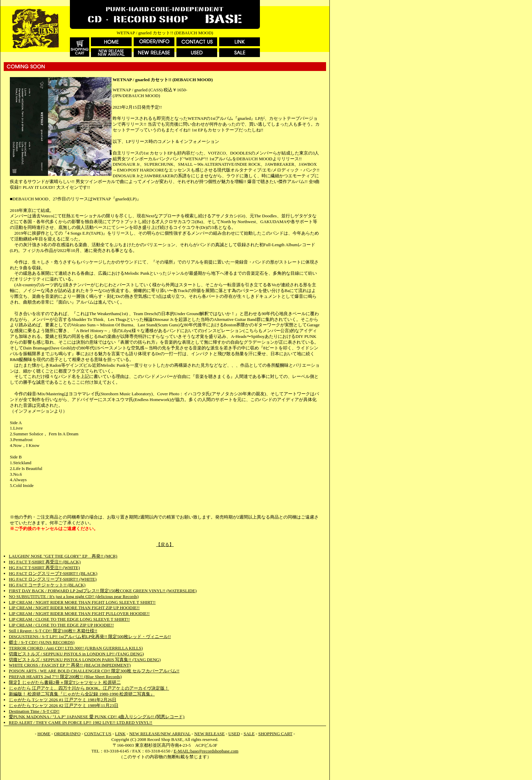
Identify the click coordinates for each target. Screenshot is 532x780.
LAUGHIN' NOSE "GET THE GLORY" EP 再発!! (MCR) (63, 556)
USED (234, 734)
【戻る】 (165, 545)
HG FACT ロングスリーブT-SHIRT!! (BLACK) (53, 573)
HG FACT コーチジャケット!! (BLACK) (47, 585)
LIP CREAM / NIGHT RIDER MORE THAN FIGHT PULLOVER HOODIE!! (79, 613)
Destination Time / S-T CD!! (34, 711)
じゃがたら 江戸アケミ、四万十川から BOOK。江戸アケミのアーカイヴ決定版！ (89, 688)
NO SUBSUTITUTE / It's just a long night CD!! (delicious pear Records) (74, 596)
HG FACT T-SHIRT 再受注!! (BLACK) (45, 562)
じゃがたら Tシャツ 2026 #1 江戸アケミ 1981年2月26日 (63, 700)
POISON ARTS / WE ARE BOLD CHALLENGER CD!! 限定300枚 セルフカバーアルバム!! (94, 671)
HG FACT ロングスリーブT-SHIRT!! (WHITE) (53, 579)
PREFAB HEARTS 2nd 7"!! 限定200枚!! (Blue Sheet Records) (65, 677)
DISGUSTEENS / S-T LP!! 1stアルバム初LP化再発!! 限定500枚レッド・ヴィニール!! (90, 637)
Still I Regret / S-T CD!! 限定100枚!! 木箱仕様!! (53, 631)
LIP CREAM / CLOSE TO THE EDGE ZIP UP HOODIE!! (61, 625)
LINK (120, 734)
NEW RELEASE (210, 734)
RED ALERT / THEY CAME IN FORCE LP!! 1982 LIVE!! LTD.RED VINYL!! (81, 722)
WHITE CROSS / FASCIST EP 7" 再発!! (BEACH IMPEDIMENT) (70, 665)
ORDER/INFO (67, 734)
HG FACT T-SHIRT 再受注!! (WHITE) (44, 568)
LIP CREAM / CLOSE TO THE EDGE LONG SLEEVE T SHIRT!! (69, 619)
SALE (249, 734)
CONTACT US (98, 734)
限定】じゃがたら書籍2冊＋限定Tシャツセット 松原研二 (65, 682)
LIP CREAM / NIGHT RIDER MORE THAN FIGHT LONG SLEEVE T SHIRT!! (82, 602)
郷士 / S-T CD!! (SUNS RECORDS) (42, 642)
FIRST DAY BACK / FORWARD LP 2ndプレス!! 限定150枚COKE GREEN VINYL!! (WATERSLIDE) (103, 591)
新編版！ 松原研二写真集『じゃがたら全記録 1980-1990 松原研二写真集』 (82, 694)
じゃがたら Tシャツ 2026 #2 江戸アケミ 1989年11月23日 (64, 705)
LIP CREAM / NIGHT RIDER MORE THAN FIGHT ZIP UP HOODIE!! (74, 608)
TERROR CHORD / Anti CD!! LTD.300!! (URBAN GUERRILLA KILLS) (76, 648)
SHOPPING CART (275, 734)
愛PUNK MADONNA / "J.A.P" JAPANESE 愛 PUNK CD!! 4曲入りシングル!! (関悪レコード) (97, 717)
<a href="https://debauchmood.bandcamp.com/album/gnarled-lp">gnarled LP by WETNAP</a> (165, 502)
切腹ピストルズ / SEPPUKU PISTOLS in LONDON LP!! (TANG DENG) (76, 654)
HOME (44, 734)
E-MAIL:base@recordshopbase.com (206, 751)
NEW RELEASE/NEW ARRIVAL (160, 734)
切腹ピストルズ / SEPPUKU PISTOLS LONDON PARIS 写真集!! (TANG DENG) (85, 660)
